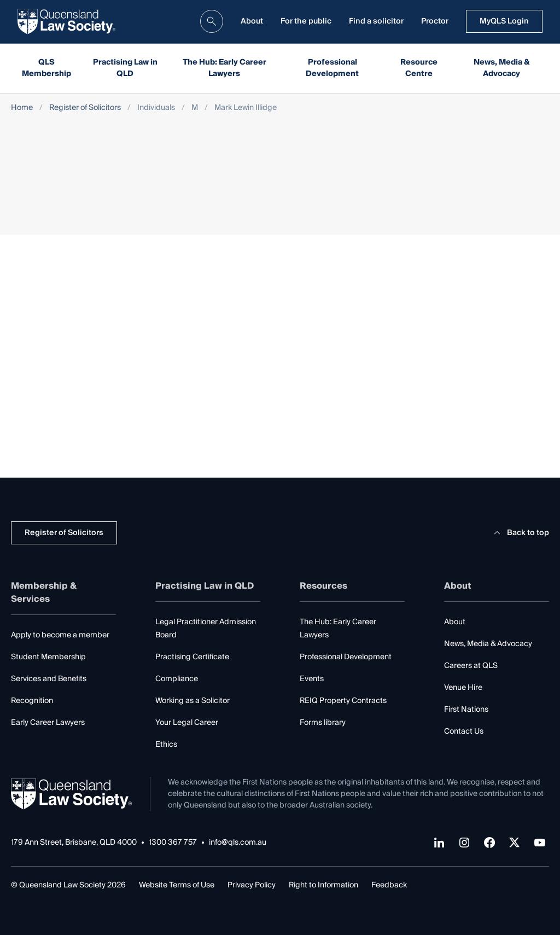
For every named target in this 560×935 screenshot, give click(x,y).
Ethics (166, 745)
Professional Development (332, 68)
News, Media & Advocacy (502, 68)
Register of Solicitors (85, 108)
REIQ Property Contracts (343, 701)
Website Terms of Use (177, 885)
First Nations (466, 710)
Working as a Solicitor (192, 701)
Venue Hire (463, 688)
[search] (212, 21)
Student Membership (48, 657)
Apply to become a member (60, 635)
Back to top (520, 533)
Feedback (389, 885)
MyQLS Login (504, 21)
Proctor (435, 21)
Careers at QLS (471, 666)
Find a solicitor (376, 21)
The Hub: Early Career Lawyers (224, 68)
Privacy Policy (252, 885)
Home (22, 108)
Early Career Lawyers (48, 723)
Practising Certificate (192, 657)
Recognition (32, 701)
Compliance (177, 679)
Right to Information (323, 885)
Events (312, 679)
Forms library (323, 723)
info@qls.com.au (238, 843)
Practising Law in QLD (125, 68)
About (252, 21)
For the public (306, 21)
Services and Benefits (49, 679)
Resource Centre (419, 68)
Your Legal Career (187, 723)
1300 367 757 (173, 843)
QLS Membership (46, 68)
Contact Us (464, 731)
